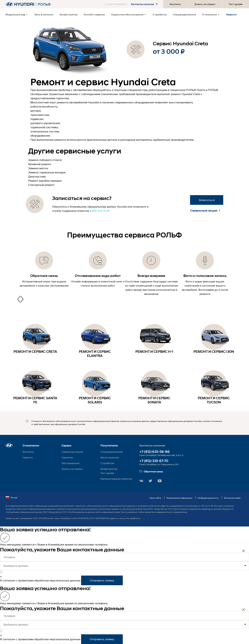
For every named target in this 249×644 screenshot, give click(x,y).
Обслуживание (71, 463)
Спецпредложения (184, 14)
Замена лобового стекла (45, 160)
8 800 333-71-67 (100, 211)
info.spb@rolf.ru (133, 518)
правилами (26, 580)
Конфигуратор (69, 14)
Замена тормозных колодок (47, 172)
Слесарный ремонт (41, 185)
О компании (211, 14)
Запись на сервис (205, 4)
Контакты (175, 4)
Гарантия (67, 457)
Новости (231, 14)
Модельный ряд (17, 14)
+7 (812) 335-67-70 (154, 461)
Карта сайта (155, 498)
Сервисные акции (205, 211)
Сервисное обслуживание (128, 14)
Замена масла (38, 168)
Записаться (207, 200)
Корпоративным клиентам (116, 479)
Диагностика (37, 176)
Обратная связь (151, 471)
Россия (11, 498)
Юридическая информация (179, 498)
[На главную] (20, 4)
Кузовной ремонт (40, 164)
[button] (132, 4)
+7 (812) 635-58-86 (155, 452)
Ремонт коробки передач (45, 181)
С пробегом (160, 14)
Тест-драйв (236, 4)
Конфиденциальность (208, 498)
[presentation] (19, 299)
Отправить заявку (102, 580)
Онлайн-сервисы (94, 14)
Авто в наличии (44, 14)
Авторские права (232, 498)
